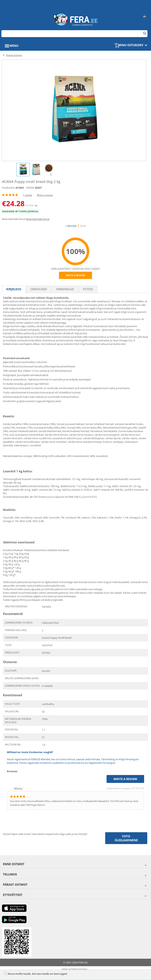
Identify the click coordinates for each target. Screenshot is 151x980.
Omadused (39, 289)
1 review (27, 195)
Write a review (45, 195)
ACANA (20, 188)
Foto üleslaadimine (126, 838)
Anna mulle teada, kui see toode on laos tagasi (35, 974)
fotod (88, 289)
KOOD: (30, 188)
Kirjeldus (14, 289)
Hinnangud (65, 289)
